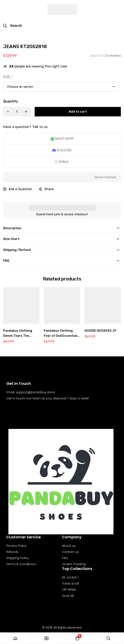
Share (49, 189)
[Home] (16, 638)
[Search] (13, 26)
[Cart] (78, 638)
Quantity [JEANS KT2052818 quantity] (11, 101)
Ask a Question (20, 189)
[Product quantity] (17, 112)
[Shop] (47, 638)
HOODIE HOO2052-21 (101, 331)
